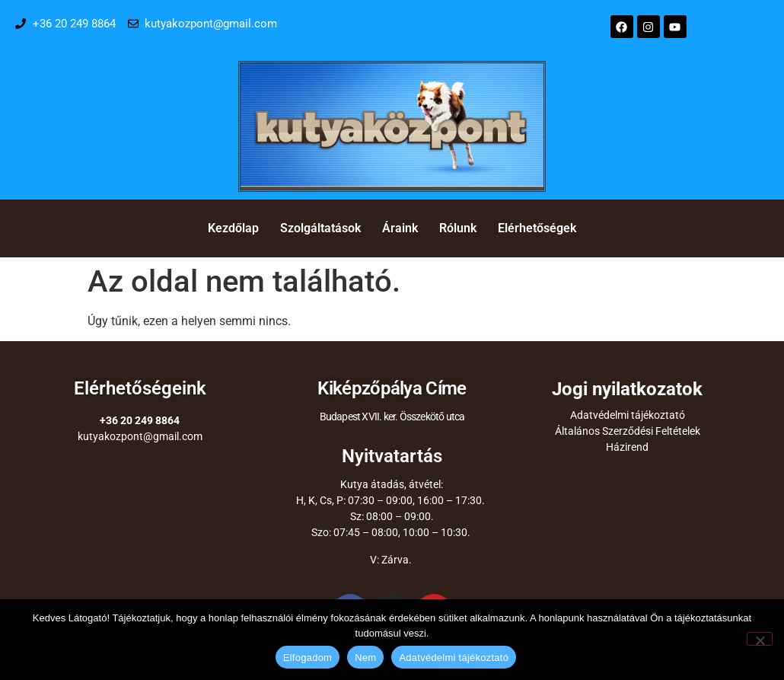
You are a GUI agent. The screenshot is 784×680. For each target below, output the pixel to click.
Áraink (400, 228)
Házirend (627, 447)
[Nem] (760, 639)
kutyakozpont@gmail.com (140, 436)
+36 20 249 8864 (140, 420)
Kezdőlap (233, 228)
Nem (365, 658)
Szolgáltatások (320, 228)
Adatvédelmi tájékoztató (628, 415)
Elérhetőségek (537, 228)
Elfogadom (308, 658)
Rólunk (458, 228)
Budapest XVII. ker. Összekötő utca (392, 417)
